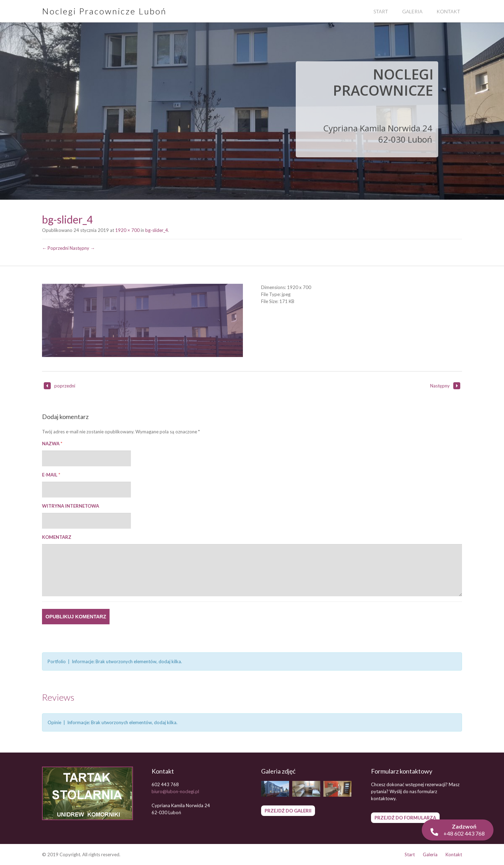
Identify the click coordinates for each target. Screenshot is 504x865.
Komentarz (57, 537)
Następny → (82, 248)
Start (381, 11)
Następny (445, 386)
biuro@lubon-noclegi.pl (175, 791)
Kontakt (448, 11)
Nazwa (52, 444)
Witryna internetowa (71, 506)
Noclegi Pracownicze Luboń (104, 11)
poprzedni (59, 386)
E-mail (51, 475)
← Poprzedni (55, 248)
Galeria (412, 11)
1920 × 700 (127, 230)
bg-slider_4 (157, 230)
